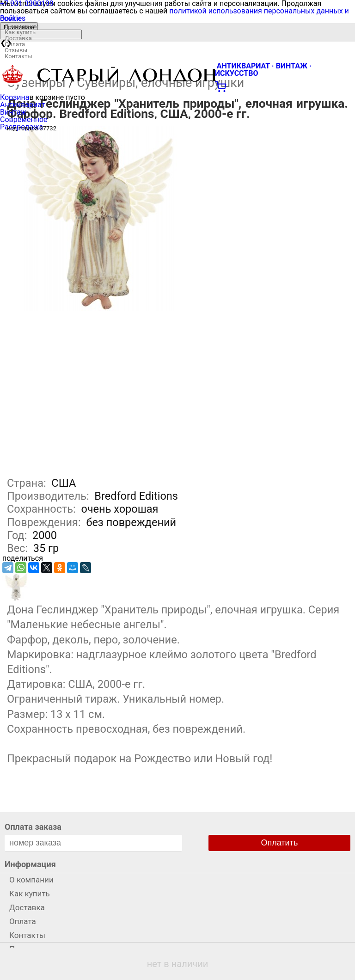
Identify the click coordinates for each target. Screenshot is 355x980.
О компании (21, 26)
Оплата (15, 44)
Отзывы (16, 50)
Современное (24, 119)
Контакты (18, 56)
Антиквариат (23, 105)
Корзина (15, 97)
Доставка (18, 38)
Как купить (20, 32)
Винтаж (13, 112)
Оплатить (280, 843)
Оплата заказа (33, 827)
